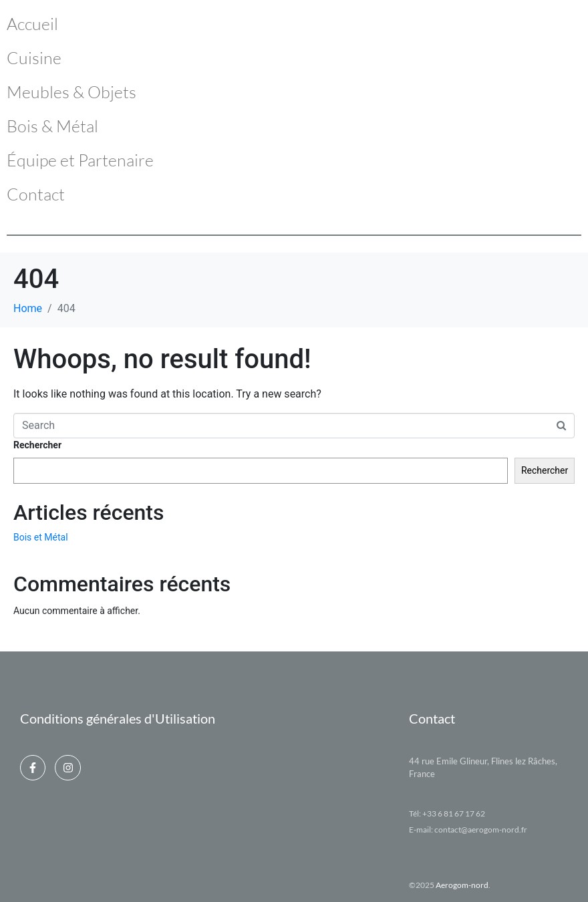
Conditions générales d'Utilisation (118, 718)
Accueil (32, 24)
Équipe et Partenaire (80, 160)
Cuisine (34, 58)
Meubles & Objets (71, 92)
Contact (36, 194)
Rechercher (37, 445)
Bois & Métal (52, 126)
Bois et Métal (41, 537)
